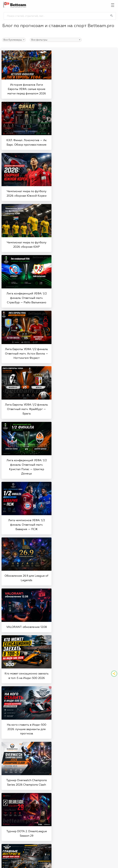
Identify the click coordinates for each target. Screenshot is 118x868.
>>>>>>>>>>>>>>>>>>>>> (14, 40)
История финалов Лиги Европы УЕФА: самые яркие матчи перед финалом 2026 (27, 89)
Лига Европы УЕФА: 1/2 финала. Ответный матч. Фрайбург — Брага (27, 409)
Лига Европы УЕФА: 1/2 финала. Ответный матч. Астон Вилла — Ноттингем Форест (27, 354)
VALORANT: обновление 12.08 (27, 627)
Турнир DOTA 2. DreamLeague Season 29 (27, 833)
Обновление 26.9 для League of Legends (27, 578)
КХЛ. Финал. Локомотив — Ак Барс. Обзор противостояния (27, 142)
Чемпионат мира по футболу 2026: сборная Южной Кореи (27, 193)
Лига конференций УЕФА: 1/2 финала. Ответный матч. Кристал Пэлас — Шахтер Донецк (27, 467)
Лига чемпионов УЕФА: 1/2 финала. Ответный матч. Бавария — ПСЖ (27, 525)
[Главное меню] (113, 5)
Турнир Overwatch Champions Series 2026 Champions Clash (27, 782)
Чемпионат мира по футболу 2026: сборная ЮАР (27, 245)
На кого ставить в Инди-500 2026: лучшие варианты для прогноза (27, 729)
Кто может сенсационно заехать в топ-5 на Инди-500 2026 (27, 676)
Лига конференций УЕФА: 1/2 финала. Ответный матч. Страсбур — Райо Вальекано (27, 298)
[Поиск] (112, 16)
